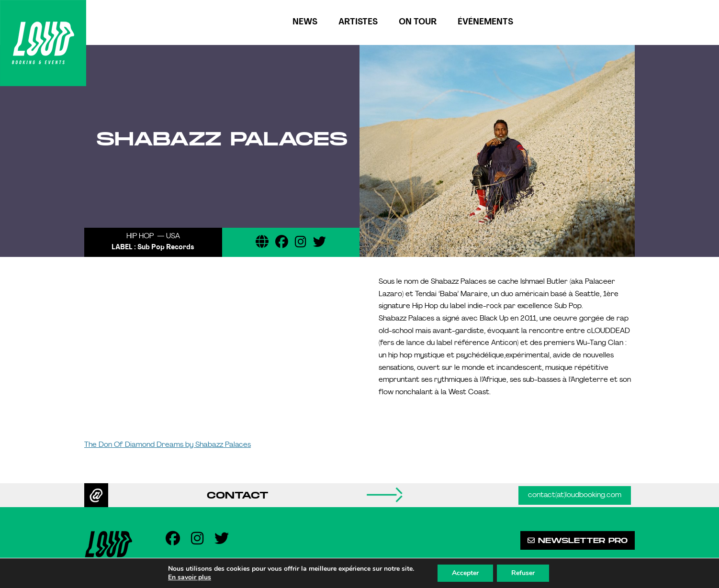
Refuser (523, 573)
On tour (418, 22)
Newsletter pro (578, 540)
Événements (485, 22)
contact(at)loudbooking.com (575, 495)
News (305, 22)
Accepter (465, 573)
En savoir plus (190, 577)
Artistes (358, 22)
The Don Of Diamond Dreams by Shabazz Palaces (168, 445)
